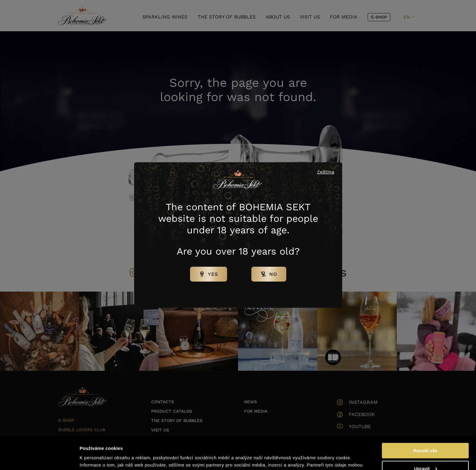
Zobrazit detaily (97, 458)
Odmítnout (425, 455)
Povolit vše (425, 419)
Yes (213, 274)
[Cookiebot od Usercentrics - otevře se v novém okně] (39, 458)
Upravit (426, 437)
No (273, 274)
